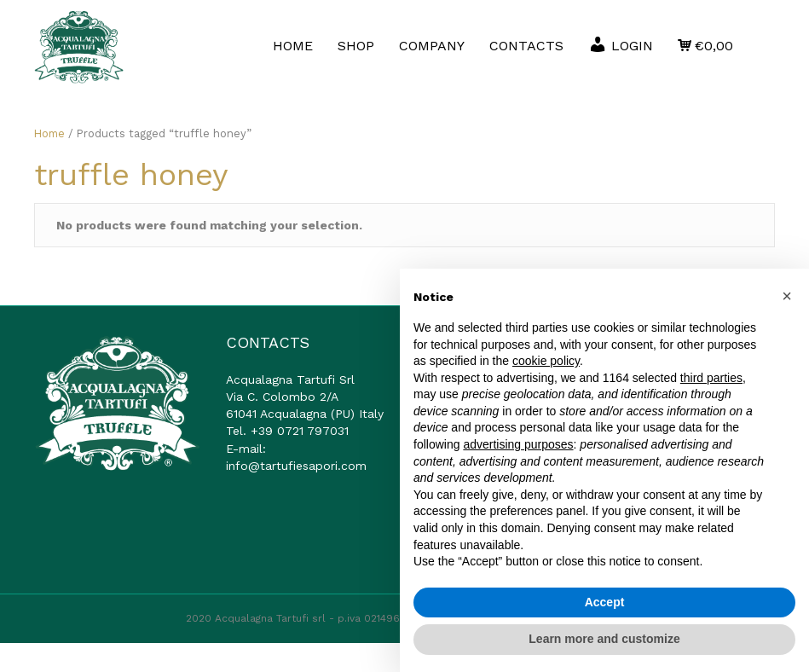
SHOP (413, 39)
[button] (787, 296)
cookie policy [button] (546, 361)
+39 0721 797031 (300, 461)
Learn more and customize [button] (604, 639)
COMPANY (489, 39)
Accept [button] (605, 602)
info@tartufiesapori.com (296, 495)
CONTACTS (584, 39)
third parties (711, 378)
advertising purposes (518, 444)
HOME (350, 39)
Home (49, 162)
